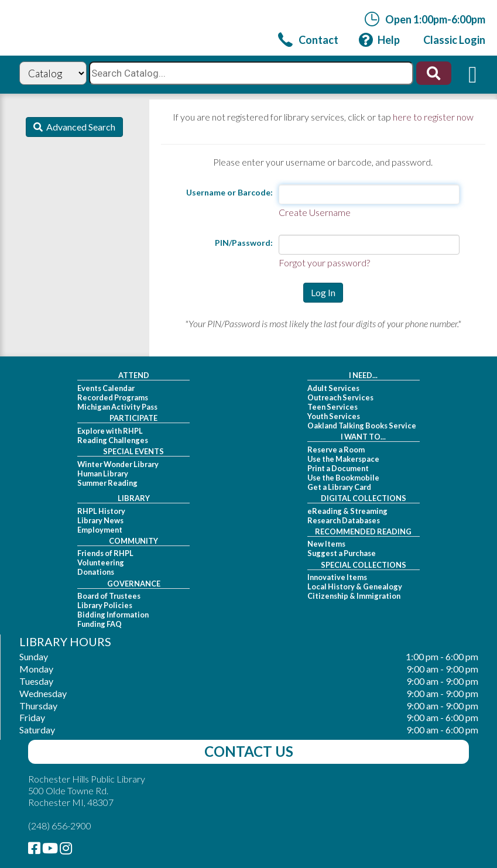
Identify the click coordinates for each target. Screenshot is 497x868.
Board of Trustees (109, 596)
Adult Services (333, 388)
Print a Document (338, 468)
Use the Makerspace (343, 459)
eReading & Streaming (347, 511)
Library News (100, 520)
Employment (100, 530)
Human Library (103, 474)
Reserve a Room (336, 450)
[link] (308, 40)
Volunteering (101, 562)
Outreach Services (340, 397)
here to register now (433, 117)
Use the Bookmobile (343, 478)
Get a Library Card (339, 487)
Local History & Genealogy (355, 586)
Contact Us (249, 751)
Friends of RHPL (105, 553)
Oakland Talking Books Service (362, 426)
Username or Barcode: (229, 192)
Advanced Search (79, 127)
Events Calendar (106, 388)
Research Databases (344, 520)
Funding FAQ (100, 624)
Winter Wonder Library (118, 464)
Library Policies (105, 605)
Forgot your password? (324, 263)
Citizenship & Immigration (354, 596)
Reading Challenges (113, 440)
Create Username (315, 212)
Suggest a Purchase (342, 553)
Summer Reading (107, 483)
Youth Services (334, 416)
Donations (96, 572)
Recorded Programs (113, 397)
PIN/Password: (244, 243)
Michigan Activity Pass (117, 407)
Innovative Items (337, 577)
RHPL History (101, 511)
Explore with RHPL (110, 431)
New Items (326, 544)
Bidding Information (113, 615)
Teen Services (333, 407)
